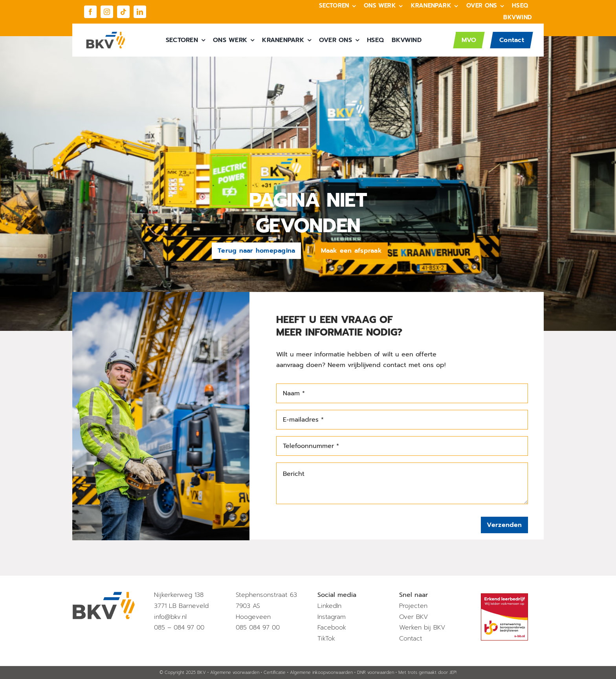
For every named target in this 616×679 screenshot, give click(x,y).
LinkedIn (329, 606)
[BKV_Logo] (106, 35)
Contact (411, 639)
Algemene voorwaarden (235, 673)
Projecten (413, 606)
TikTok (326, 639)
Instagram (332, 617)
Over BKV (413, 617)
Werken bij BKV (422, 628)
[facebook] (90, 12)
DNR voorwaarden (376, 673)
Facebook (332, 628)
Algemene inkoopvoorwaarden (321, 673)
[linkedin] (140, 12)
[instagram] (107, 12)
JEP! (453, 673)
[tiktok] (123, 12)
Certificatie (275, 673)
